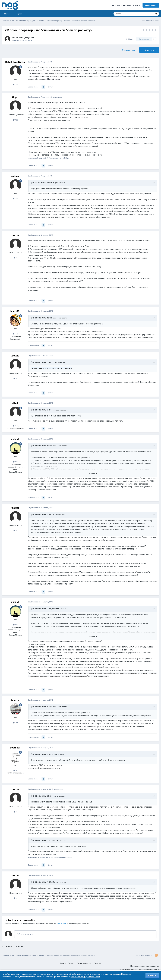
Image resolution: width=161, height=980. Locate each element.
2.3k (16, 199)
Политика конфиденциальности (145, 966)
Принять (152, 975)
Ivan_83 (15, 311)
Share (129, 39)
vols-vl (15, 439)
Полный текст (54, 79)
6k (15, 770)
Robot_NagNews (27, 38)
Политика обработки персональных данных (139, 970)
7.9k (16, 723)
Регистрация (151, 5)
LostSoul (15, 748)
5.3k (16, 85)
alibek (15, 403)
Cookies (98, 963)
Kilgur (15, 97)
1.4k (15, 462)
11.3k (16, 426)
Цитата (51, 87)
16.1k (15, 334)
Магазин (8, 14)
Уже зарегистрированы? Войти (125, 5)
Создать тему (129, 50)
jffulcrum (15, 700)
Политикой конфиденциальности (85, 977)
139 (15, 120)
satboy (15, 176)
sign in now (61, 924)
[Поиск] (126, 14)
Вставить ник (34, 87)
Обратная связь (84, 963)
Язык (63, 963)
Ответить (149, 50)
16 (15, 258)
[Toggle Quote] (32, 183)
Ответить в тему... (26, 934)
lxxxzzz (15, 235)
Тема (71, 963)
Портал (19, 14)
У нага (29, 40)
